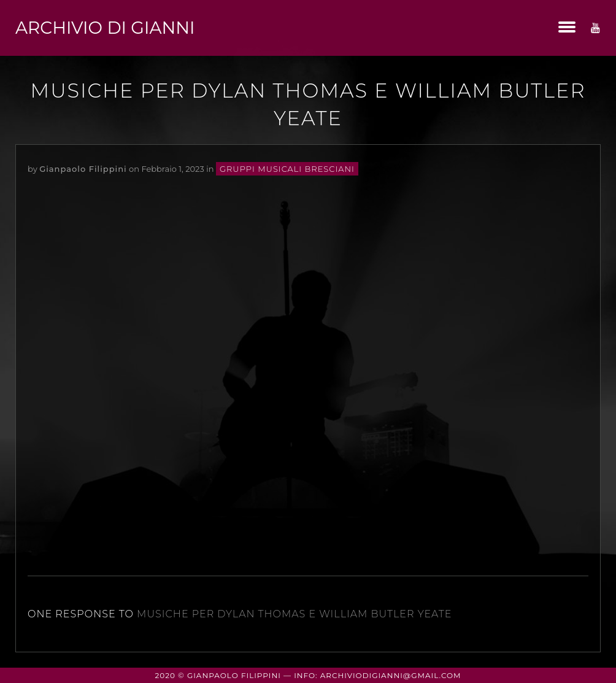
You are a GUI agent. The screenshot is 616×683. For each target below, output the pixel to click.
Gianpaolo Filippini (83, 169)
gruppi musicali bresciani (287, 169)
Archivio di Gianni (105, 28)
